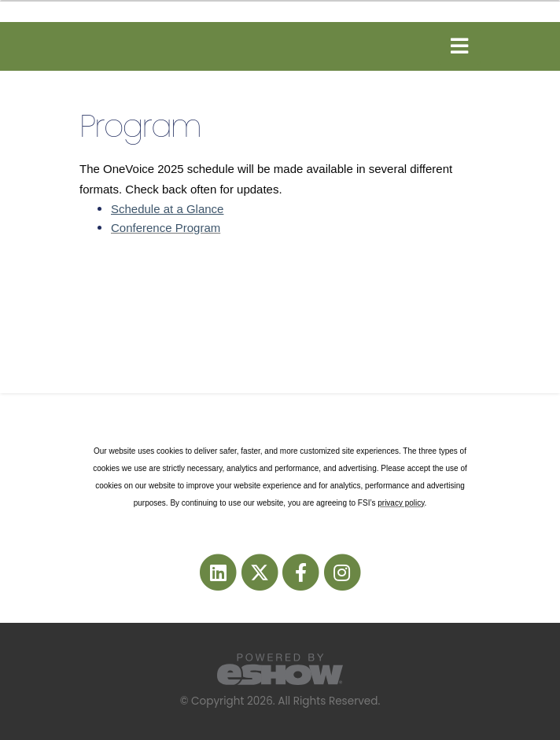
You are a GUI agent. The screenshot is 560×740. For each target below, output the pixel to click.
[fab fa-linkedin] (219, 571)
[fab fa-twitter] (260, 571)
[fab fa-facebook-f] (302, 571)
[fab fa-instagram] (342, 571)
